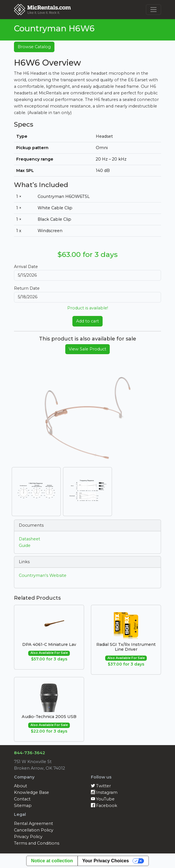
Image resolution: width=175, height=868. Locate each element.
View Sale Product (87, 349)
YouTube (103, 799)
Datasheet (29, 539)
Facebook (104, 806)
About (21, 786)
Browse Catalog (34, 47)
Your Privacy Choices (106, 861)
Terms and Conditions (37, 843)
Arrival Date (26, 267)
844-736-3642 (29, 753)
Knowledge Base (31, 792)
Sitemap (23, 806)
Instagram (104, 792)
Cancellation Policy (34, 830)
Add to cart (87, 321)
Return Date (27, 288)
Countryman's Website (43, 575)
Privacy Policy (28, 837)
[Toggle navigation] (153, 10)
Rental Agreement (33, 824)
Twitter (101, 786)
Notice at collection (52, 861)
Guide (25, 545)
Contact (22, 799)
